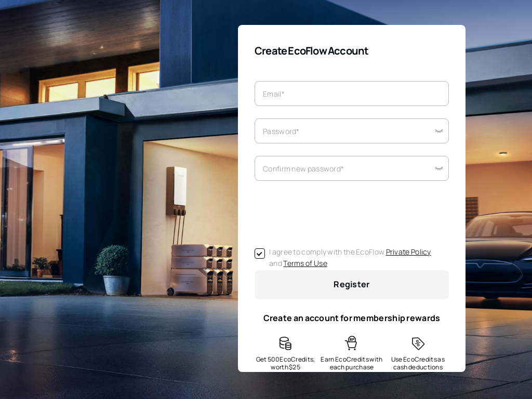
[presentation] (334, 214)
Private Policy (409, 252)
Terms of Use (305, 263)
